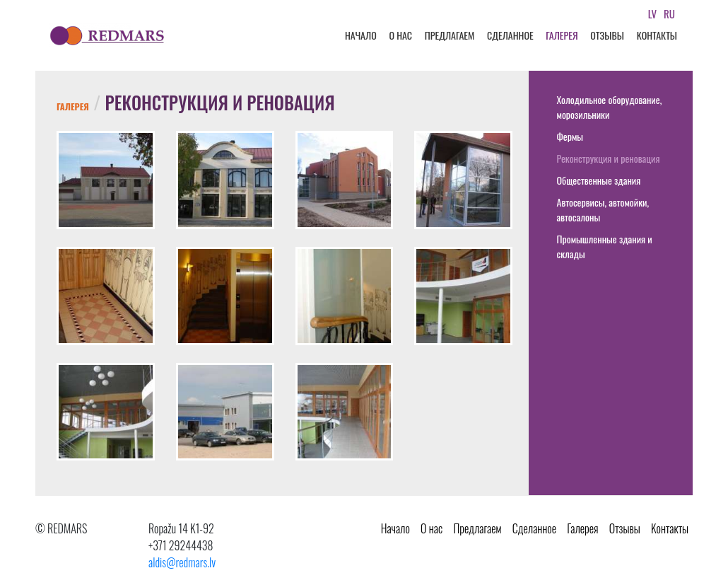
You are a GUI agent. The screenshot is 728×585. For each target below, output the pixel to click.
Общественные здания (599, 180)
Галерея (562, 35)
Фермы (570, 136)
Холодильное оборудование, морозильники (610, 107)
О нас (400, 35)
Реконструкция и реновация (609, 158)
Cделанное (510, 35)
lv (652, 13)
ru (669, 13)
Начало (361, 35)
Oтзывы (607, 35)
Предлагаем (450, 35)
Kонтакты (657, 35)
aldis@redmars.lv (182, 562)
